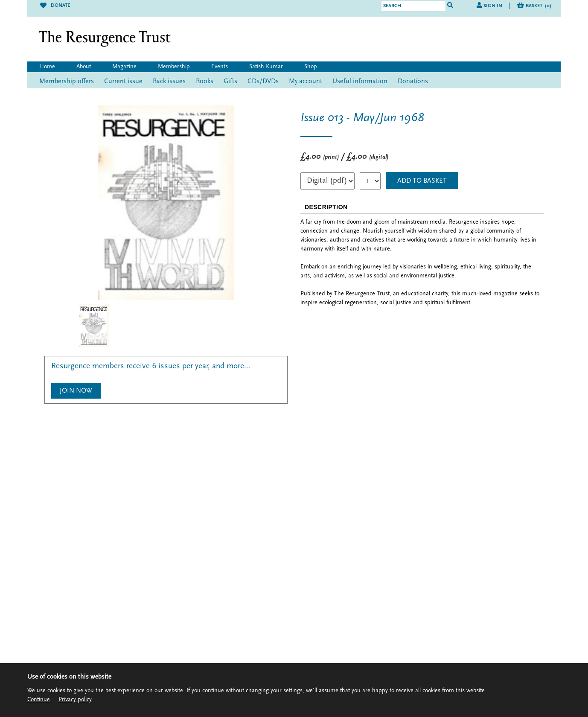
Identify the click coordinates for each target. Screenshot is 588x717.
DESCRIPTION (326, 207)
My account (306, 82)
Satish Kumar (266, 67)
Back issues (169, 82)
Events (220, 67)
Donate (55, 6)
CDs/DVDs (263, 82)
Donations (413, 82)
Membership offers (67, 82)
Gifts (230, 82)
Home (47, 67)
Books (205, 82)
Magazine (124, 67)
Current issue (123, 82)
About (84, 67)
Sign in (493, 6)
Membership (174, 67)
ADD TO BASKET (422, 181)
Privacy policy (75, 700)
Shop (311, 67)
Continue (39, 700)
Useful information (360, 82)
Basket (539, 6)
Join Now (76, 391)
